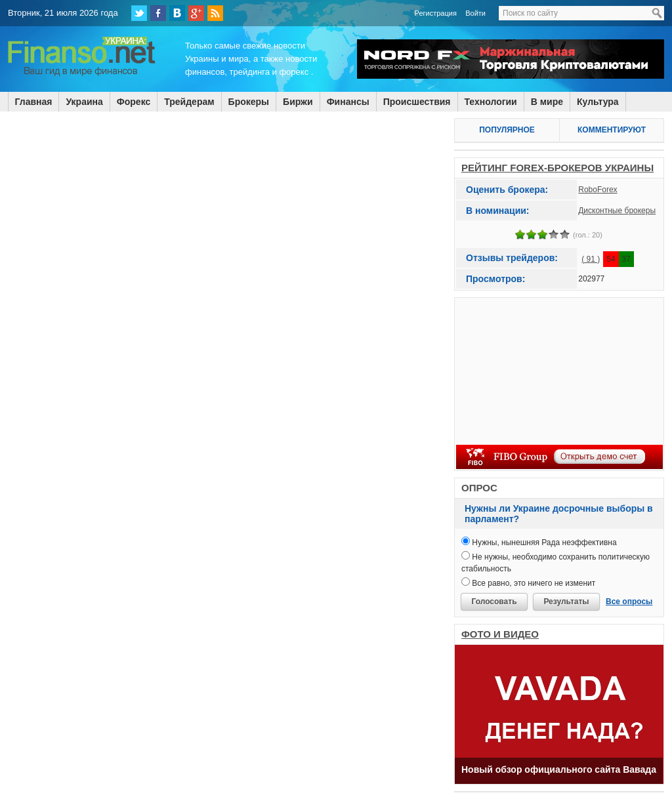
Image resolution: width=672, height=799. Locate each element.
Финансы (348, 102)
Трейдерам (189, 102)
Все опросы (629, 602)
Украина (84, 102)
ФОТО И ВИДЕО (500, 634)
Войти (475, 13)
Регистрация (436, 13)
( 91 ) (591, 259)
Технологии (491, 102)
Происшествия (417, 102)
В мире (547, 102)
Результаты (566, 602)
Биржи (298, 102)
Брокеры (249, 102)
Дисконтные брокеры (617, 211)
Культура (598, 102)
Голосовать (494, 602)
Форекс (134, 102)
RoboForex (598, 190)
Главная (34, 102)
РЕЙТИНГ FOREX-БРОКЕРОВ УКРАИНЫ (557, 168)
